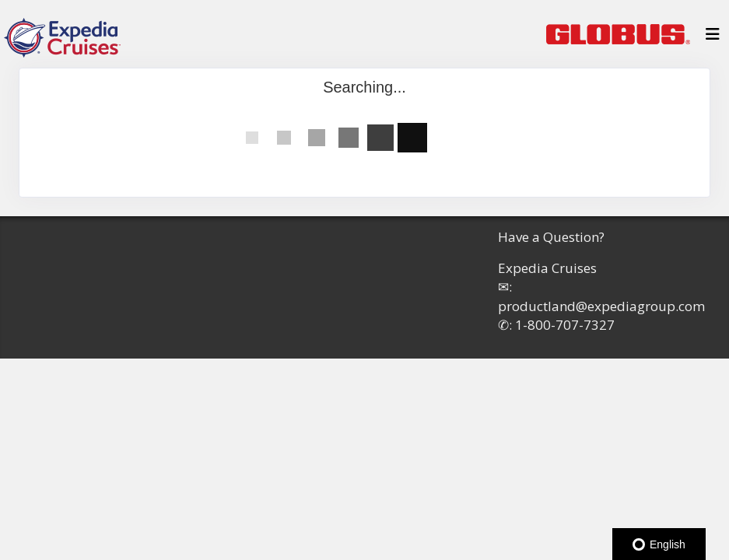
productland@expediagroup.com (601, 306)
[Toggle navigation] (713, 38)
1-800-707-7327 (565, 325)
